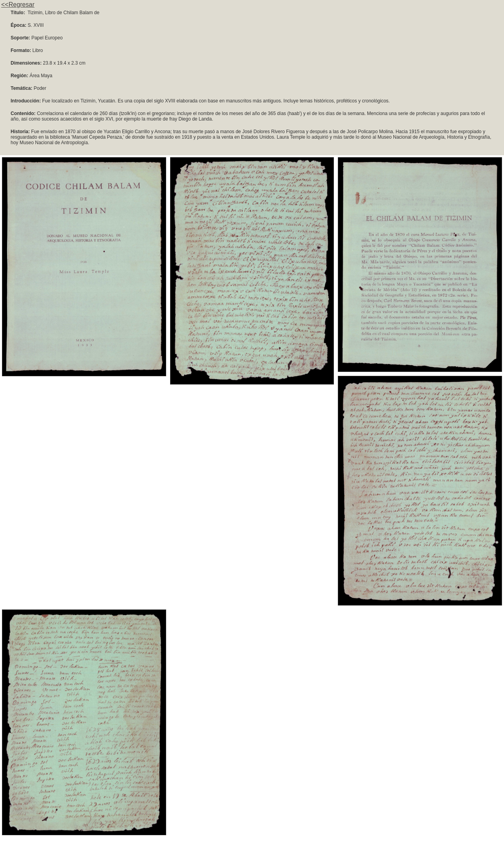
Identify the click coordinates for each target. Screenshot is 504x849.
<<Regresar (18, 5)
